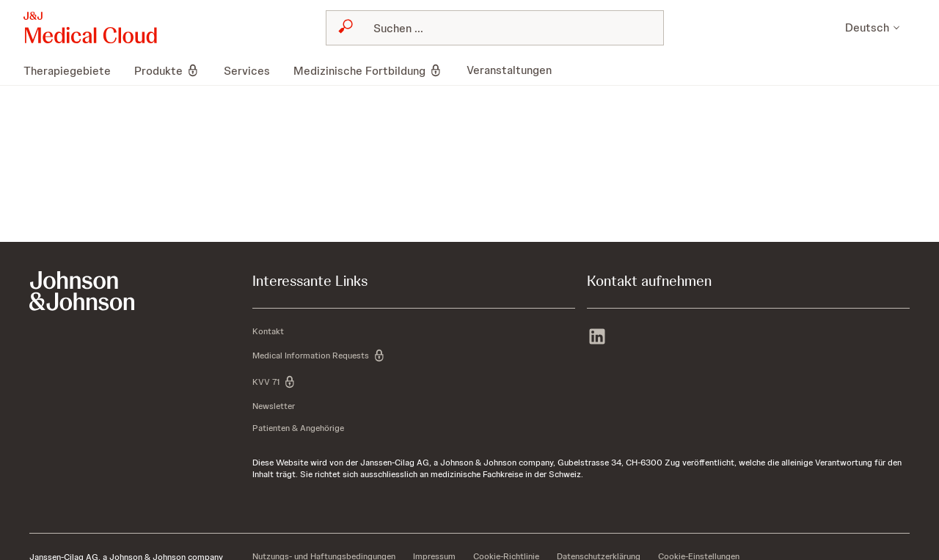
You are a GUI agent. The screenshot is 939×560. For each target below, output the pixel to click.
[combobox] (495, 28)
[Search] (504, 28)
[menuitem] (73, 70)
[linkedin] (597, 338)
